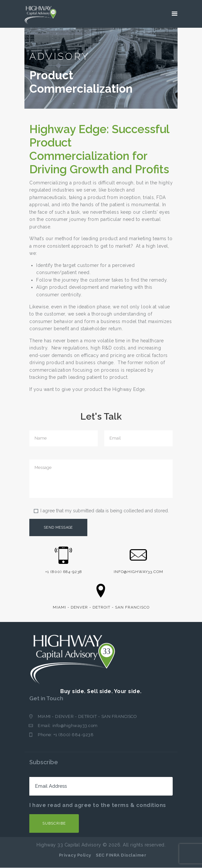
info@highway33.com (75, 726)
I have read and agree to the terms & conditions (98, 806)
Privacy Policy (75, 855)
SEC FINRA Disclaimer (121, 855)
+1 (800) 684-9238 (74, 735)
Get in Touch (47, 698)
